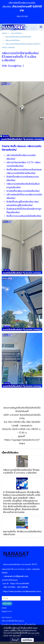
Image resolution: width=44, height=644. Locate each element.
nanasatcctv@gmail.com (17, 576)
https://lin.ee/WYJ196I (20, 584)
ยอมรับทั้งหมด (27, 640)
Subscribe (7, 603)
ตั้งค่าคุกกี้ (15, 640)
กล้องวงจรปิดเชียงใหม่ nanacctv (13, 621)
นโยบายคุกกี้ (17, 635)
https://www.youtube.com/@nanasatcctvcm (22, 591)
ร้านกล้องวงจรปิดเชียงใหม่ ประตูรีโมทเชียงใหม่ (19, 625)
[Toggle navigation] (41, 27)
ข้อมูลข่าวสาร (7, 611)
